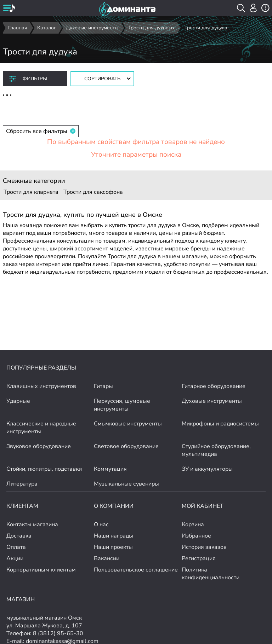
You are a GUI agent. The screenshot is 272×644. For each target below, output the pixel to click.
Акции (15, 558)
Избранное (196, 536)
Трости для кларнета (31, 192)
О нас (101, 524)
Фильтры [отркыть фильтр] (35, 79)
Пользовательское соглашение (136, 570)
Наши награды (114, 536)
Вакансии (107, 558)
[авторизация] (253, 8)
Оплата (16, 547)
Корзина (193, 524)
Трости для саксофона (93, 192)
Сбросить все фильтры (41, 131)
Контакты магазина (32, 524)
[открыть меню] (9, 9)
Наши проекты (113, 547)
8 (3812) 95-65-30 (58, 633)
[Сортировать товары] (103, 79)
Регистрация (199, 558)
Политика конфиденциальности (211, 574)
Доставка (19, 536)
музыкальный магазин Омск (44, 618)
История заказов (204, 547)
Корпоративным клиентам (41, 570)
